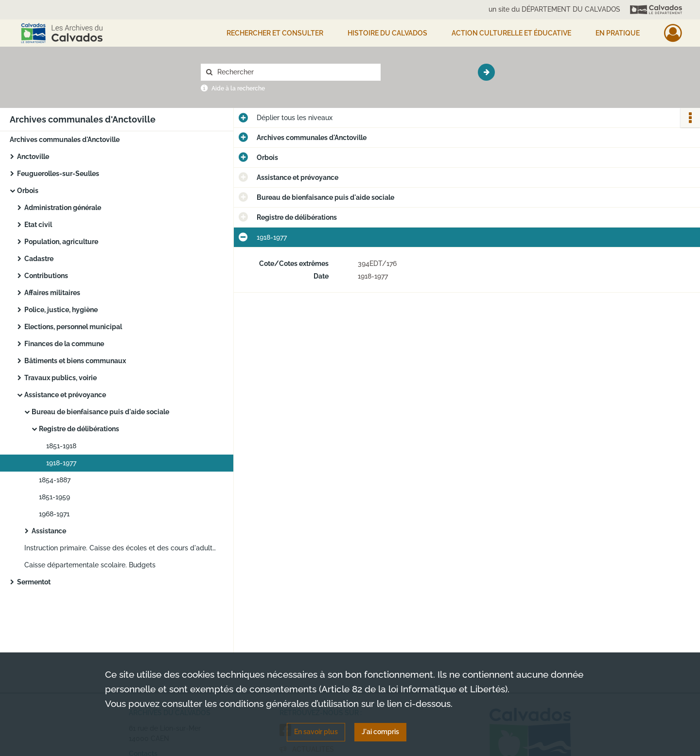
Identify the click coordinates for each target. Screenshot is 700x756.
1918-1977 (61, 463)
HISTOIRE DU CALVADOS (387, 33)
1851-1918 (61, 446)
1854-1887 (55, 480)
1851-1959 (54, 497)
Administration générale (63, 208)
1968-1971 (54, 514)
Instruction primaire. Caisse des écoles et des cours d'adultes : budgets (122, 548)
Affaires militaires (52, 293)
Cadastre (39, 259)
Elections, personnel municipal (73, 327)
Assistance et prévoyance (65, 395)
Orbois (28, 191)
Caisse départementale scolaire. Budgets (90, 565)
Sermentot (34, 582)
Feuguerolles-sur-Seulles (58, 174)
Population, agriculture (61, 242)
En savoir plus (316, 732)
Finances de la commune (64, 344)
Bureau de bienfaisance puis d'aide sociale (100, 412)
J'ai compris (380, 732)
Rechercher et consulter (275, 33)
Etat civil (38, 225)
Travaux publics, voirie (61, 378)
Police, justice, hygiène (61, 310)
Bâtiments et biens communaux (75, 361)
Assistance (49, 531)
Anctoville (33, 157)
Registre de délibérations (79, 429)
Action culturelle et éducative (511, 33)
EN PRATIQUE (618, 33)
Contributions (46, 276)
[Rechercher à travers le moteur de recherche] (296, 72)
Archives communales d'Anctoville (65, 140)
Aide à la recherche (238, 88)
